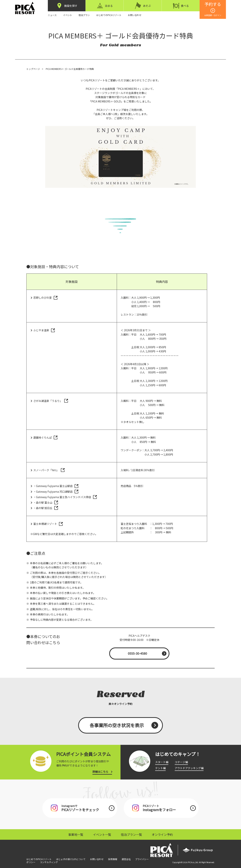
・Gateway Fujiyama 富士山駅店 (53, 486)
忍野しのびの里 (43, 298)
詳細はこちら (100, 772)
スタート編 (162, 762)
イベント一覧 (102, 834)
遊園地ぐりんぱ (43, 437)
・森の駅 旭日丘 (43, 508)
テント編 (160, 768)
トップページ (33, 69)
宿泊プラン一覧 (131, 834)
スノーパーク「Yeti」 (46, 470)
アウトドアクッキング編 (189, 768)
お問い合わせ (135, 15)
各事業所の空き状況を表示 (117, 725)
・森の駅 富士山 (43, 502)
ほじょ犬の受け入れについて (71, 859)
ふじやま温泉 (41, 330)
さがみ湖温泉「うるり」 (48, 401)
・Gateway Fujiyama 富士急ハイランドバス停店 (62, 497)
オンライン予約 (162, 834)
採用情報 (113, 859)
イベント (68, 15)
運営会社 (126, 859)
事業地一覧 (76, 834)
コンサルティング (49, 862)
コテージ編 (181, 762)
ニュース (52, 15)
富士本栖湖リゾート (45, 524)
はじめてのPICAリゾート (109, 15)
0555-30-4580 (137, 653)
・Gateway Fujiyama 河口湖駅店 (53, 492)
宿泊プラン (84, 15)
